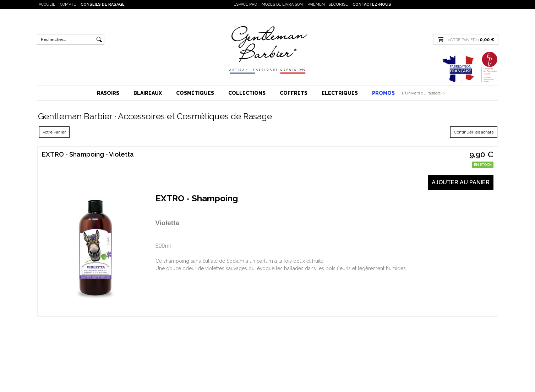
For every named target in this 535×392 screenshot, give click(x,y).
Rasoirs (108, 93)
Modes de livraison (282, 4)
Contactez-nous (372, 4)
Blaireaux (148, 93)
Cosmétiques (195, 93)
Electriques (340, 93)
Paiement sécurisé (328, 4)
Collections (247, 93)
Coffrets (294, 93)
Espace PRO (245, 4)
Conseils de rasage (103, 4)
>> (443, 93)
